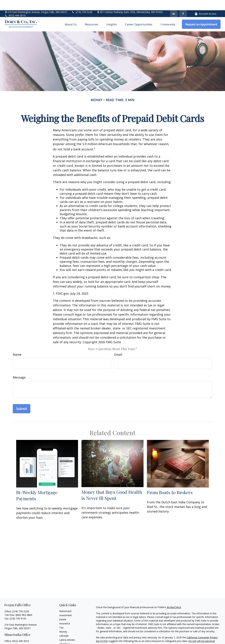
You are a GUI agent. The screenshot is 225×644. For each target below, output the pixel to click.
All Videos (65, 634)
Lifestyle (64, 626)
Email (118, 344)
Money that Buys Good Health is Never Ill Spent (112, 485)
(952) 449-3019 (17, 5)
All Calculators (67, 638)
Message (19, 367)
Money (63, 621)
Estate (63, 609)
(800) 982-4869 (24, 605)
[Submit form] (22, 398)
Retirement (65, 601)
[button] (71, 14)
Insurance (65, 613)
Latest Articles (67, 630)
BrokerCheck (174, 597)
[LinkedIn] (174, 3)
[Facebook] (183, 3)
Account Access (205, 3)
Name (17, 344)
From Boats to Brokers (170, 482)
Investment (66, 605)
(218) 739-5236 (82, 2)
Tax (61, 617)
